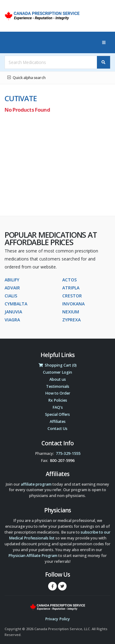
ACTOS (69, 280)
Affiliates (58, 421)
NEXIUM (71, 312)
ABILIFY (12, 280)
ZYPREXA (71, 320)
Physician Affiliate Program (33, 556)
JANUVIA (13, 312)
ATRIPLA (71, 288)
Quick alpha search (26, 78)
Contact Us (57, 429)
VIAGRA (12, 320)
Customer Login (57, 372)
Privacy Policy (57, 619)
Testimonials (58, 386)
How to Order (58, 393)
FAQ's (58, 407)
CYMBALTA (16, 304)
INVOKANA (73, 304)
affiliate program (36, 484)
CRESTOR (72, 296)
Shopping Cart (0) (58, 365)
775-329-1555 (68, 453)
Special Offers (57, 414)
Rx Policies (58, 400)
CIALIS (11, 296)
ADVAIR (12, 288)
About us (58, 379)
